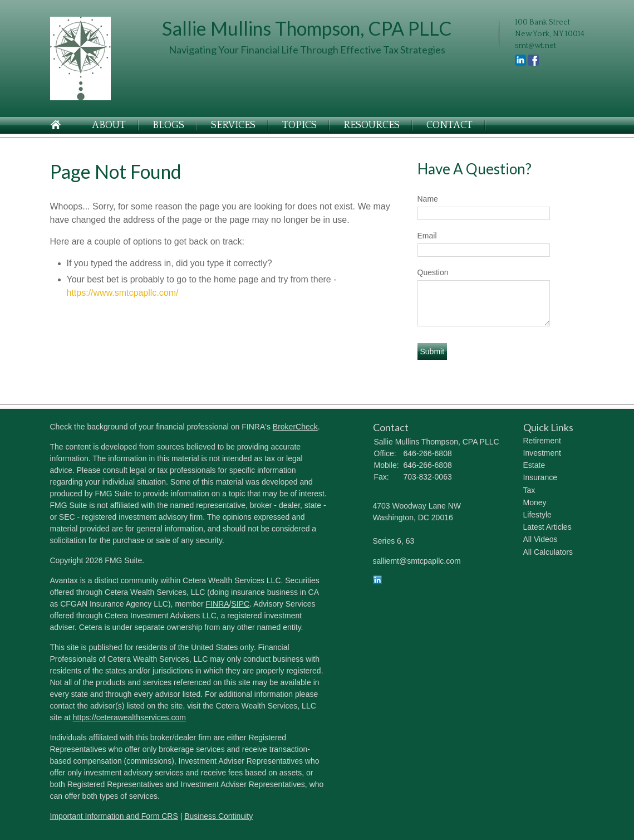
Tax (529, 490)
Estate (534, 465)
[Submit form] (433, 351)
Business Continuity (218, 816)
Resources (372, 125)
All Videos (540, 539)
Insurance (540, 477)
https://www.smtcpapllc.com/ (123, 293)
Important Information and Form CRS (114, 816)
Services (233, 125)
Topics (299, 125)
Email (427, 236)
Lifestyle (537, 515)
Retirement (542, 441)
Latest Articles (547, 527)
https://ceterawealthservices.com (129, 717)
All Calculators (548, 552)
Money (535, 502)
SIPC (241, 604)
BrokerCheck (295, 427)
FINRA (218, 604)
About (109, 125)
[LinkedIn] (377, 582)
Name (428, 199)
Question (433, 272)
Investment (542, 453)
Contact (449, 125)
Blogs (168, 125)
